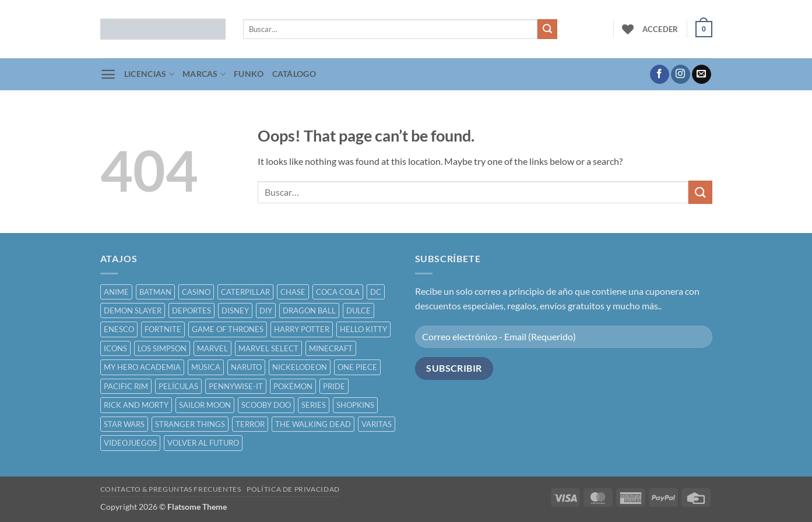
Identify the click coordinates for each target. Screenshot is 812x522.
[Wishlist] (628, 29)
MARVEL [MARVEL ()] (212, 348)
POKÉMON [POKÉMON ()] (293, 386)
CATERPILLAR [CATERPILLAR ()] (245, 292)
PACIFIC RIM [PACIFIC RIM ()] (126, 386)
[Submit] (547, 29)
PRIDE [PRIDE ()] (334, 386)
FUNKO (249, 74)
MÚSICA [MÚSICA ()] (206, 367)
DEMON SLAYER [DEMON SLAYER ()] (133, 311)
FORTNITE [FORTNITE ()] (163, 329)
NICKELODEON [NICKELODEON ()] (300, 367)
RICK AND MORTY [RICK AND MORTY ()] (136, 405)
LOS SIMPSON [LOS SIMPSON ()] (162, 348)
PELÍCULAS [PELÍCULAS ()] (178, 386)
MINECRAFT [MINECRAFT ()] (331, 348)
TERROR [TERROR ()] (250, 424)
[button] (660, 29)
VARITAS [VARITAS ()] (377, 424)
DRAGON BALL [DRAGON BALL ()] (309, 311)
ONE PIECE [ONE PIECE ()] (357, 367)
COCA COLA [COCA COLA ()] (338, 292)
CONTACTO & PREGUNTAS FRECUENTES (171, 489)
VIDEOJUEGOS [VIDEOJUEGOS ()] (130, 443)
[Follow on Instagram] (681, 75)
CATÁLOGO (294, 74)
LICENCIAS (149, 74)
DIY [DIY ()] (266, 311)
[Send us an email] (702, 75)
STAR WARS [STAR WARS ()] (124, 424)
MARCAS (204, 74)
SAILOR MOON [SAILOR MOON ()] (205, 405)
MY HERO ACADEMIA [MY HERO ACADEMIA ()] (142, 367)
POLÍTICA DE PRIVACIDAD (293, 489)
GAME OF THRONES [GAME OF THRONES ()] (228, 329)
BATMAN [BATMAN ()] (155, 292)
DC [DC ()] (376, 292)
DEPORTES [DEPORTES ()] (191, 311)
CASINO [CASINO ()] (196, 292)
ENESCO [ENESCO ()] (119, 329)
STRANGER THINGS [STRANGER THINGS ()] (190, 424)
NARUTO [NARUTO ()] (246, 367)
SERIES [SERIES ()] (314, 405)
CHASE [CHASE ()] (293, 292)
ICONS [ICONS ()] (115, 348)
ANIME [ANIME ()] (116, 292)
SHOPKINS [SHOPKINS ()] (355, 405)
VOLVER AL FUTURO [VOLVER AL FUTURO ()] (203, 443)
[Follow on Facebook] (660, 75)
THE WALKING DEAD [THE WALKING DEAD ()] (313, 424)
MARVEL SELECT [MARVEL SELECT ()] (268, 348)
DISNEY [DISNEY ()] (235, 311)
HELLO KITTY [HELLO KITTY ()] (363, 329)
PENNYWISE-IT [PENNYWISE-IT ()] (236, 386)
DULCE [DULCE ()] (358, 311)
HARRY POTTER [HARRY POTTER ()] (302, 329)
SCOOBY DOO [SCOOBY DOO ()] (266, 405)
